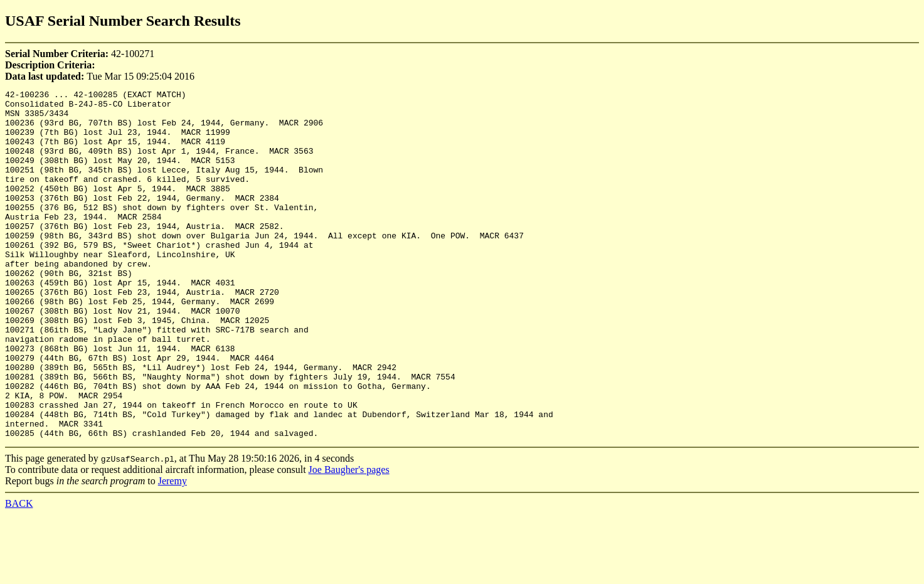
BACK (19, 573)
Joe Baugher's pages (349, 539)
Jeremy (173, 550)
